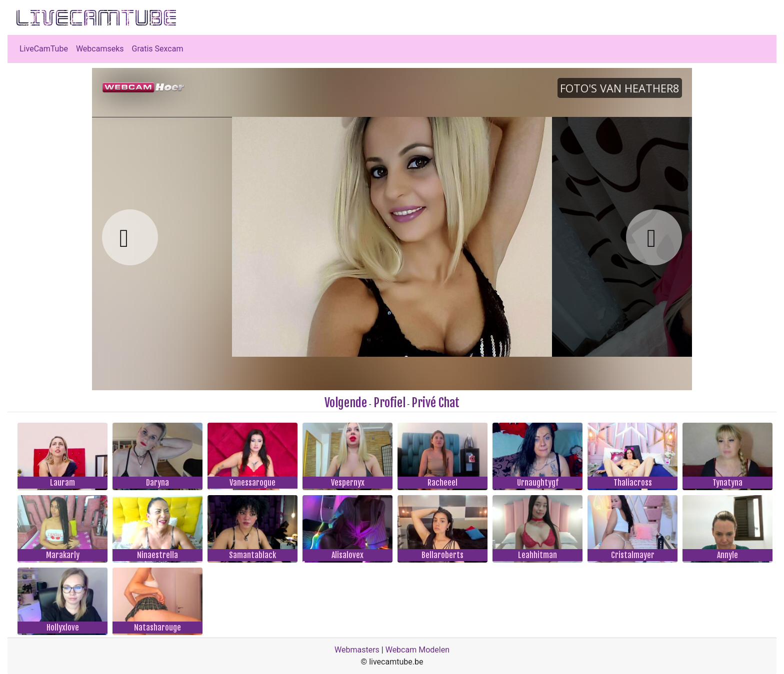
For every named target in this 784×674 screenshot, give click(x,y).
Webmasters (357, 650)
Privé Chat (435, 403)
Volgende (346, 403)
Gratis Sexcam (158, 49)
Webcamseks (100, 49)
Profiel (389, 403)
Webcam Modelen (417, 650)
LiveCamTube (44, 49)
